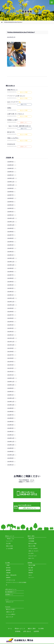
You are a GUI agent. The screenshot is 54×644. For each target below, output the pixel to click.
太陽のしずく (10, 612)
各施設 (21, 482)
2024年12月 (12, 218)
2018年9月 (11, 448)
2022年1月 (12, 335)
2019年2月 (11, 432)
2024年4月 (11, 245)
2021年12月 (12, 338)
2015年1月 (11, 465)
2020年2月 (11, 392)
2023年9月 (12, 268)
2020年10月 (12, 385)
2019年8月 (11, 412)
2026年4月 (12, 165)
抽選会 (9, 108)
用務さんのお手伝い (13, 138)
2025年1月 (12, 215)
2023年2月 (12, 292)
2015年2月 (11, 462)
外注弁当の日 (11, 144)
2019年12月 (12, 398)
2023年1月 (12, 295)
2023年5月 (12, 282)
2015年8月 (11, 458)
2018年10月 (12, 445)
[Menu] (52, 2)
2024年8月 (11, 232)
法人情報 (41, 628)
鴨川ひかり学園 (11, 609)
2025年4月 (11, 205)
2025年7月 (11, 195)
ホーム (10, 628)
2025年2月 (11, 212)
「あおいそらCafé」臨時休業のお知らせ (19, 126)
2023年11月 (12, 262)
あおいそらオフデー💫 (14, 102)
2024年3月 (12, 248)
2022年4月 (11, 325)
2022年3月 (12, 328)
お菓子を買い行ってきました (16, 114)
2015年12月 (12, 455)
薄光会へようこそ (20, 628)
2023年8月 (12, 272)
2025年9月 (12, 188)
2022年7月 (12, 315)
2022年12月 (12, 298)
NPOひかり (10, 602)
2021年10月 (12, 345)
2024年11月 (12, 222)
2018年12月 (12, 438)
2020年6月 (11, 388)
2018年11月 (12, 442)
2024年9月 (11, 228)
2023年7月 (11, 275)
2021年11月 (12, 342)
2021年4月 (11, 365)
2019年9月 (11, 408)
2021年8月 (12, 352)
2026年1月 (12, 175)
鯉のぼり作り (11, 132)
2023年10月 (12, 265)
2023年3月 (11, 288)
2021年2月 (11, 372)
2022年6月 (12, 318)
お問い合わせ (27, 631)
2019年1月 (11, 435)
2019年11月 (12, 402)
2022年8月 (12, 312)
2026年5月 (11, 162)
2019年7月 (11, 415)
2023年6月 (12, 278)
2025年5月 (11, 202)
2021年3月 (12, 368)
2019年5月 (11, 422)
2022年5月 (12, 322)
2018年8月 (11, 451)
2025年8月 (11, 192)
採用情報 (18, 631)
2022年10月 (12, 305)
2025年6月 (12, 198)
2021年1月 (12, 375)
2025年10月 (12, 185)
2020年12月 (12, 378)
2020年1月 (11, 395)
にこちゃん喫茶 (11, 614)
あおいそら (9, 617)
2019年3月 (11, 428)
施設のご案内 (32, 628)
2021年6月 (12, 358)
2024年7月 (11, 235)
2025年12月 (12, 178)
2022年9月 (12, 308)
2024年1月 (11, 255)
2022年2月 (12, 332)
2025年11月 (12, 182)
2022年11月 (12, 302)
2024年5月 (12, 242)
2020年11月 (12, 382)
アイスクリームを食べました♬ (16, 96)
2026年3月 (12, 168)
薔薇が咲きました (13, 90)
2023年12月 (12, 258)
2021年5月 (11, 362)
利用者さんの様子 (13, 120)
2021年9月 (12, 348)
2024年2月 (11, 252)
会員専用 (36, 631)
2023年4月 (12, 285)
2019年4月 (11, 425)
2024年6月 (12, 238)
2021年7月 (12, 355)
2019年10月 (12, 405)
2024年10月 (12, 225)
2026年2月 (12, 172)
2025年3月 (11, 208)
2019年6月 (11, 418)
